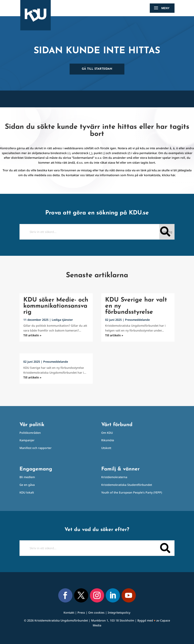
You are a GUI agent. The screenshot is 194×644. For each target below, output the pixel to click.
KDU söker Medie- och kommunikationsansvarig (56, 306)
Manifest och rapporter (36, 448)
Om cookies (96, 613)
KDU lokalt (27, 492)
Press (81, 613)
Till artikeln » (32, 335)
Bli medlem (27, 477)
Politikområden (30, 433)
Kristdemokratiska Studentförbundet (127, 485)
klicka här (168, 175)
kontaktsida (152, 175)
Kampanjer (27, 440)
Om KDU (107, 433)
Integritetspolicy (119, 613)
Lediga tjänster (62, 320)
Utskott (106, 448)
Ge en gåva (27, 485)
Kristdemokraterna (114, 477)
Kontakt (69, 613)
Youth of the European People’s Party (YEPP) (132, 492)
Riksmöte (108, 440)
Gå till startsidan (97, 69)
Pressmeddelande (56, 362)
